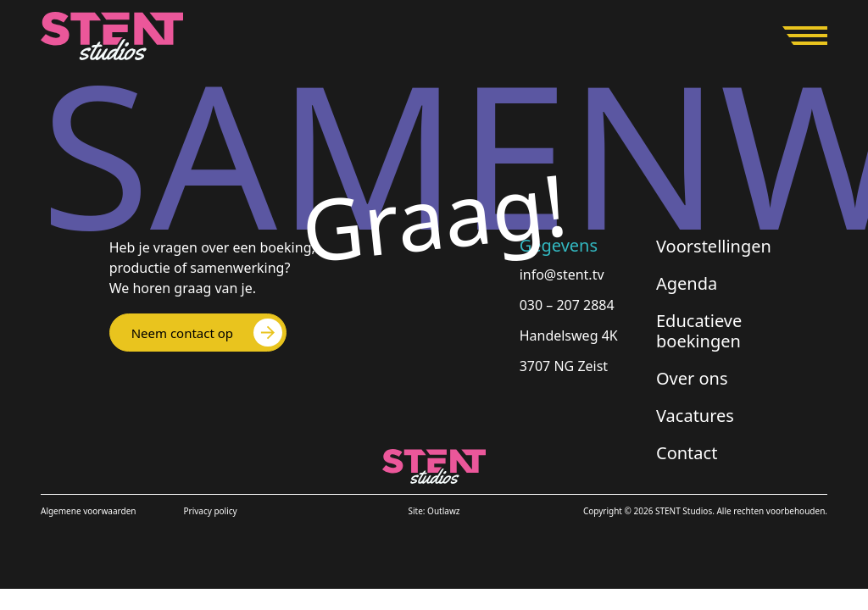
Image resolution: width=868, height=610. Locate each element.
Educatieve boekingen (699, 331)
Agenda (687, 283)
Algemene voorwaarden (88, 511)
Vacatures (695, 416)
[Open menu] (805, 36)
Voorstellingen (714, 246)
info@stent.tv (562, 274)
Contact (687, 453)
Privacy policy (210, 511)
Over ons (692, 378)
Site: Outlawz (434, 511)
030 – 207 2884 (567, 305)
